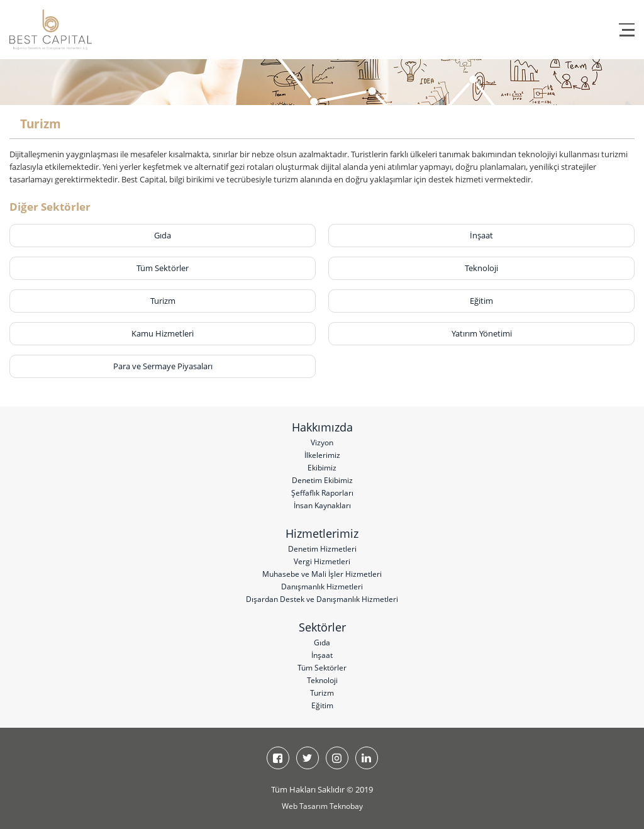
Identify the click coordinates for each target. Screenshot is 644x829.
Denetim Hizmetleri (322, 549)
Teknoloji (481, 268)
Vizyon (322, 442)
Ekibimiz (322, 468)
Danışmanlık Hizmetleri (322, 587)
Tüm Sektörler (163, 268)
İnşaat (481, 235)
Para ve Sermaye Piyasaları (163, 366)
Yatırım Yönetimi (482, 333)
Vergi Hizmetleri (322, 561)
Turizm (163, 301)
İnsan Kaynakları (322, 505)
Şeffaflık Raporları (322, 493)
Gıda (163, 235)
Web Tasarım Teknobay (322, 806)
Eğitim (481, 301)
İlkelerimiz (322, 455)
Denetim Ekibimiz (322, 480)
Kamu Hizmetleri (163, 333)
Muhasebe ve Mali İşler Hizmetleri (322, 574)
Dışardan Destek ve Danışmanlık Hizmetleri (322, 599)
